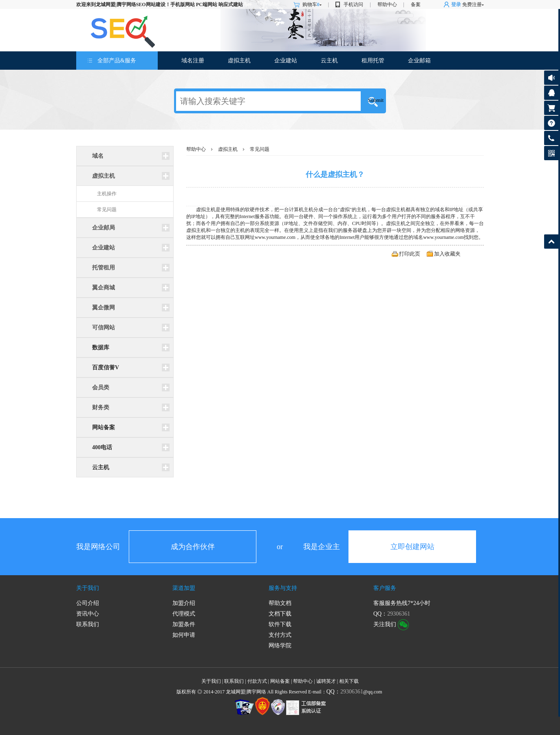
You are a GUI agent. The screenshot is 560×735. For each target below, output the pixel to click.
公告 (551, 78)
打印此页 (410, 254)
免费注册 (472, 4)
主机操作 (107, 194)
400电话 (102, 447)
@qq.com (354, 692)
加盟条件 (184, 624)
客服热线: (551, 138)
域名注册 (193, 61)
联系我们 (88, 624)
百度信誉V (106, 367)
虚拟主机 (239, 61)
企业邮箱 (419, 61)
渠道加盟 (184, 588)
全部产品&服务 (117, 61)
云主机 (329, 61)
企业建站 (286, 61)
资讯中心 (88, 614)
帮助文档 (280, 603)
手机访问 (353, 4)
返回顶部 (551, 242)
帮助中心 (387, 4)
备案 (416, 4)
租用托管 (373, 61)
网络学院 (280, 646)
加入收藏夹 (447, 254)
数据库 (101, 348)
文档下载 (280, 614)
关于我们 (88, 588)
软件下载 (280, 624)
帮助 (551, 123)
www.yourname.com (275, 237)
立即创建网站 (412, 547)
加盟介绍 (184, 603)
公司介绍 (88, 603)
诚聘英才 (326, 681)
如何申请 (184, 635)
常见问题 (107, 210)
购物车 (312, 4)
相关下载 (349, 681)
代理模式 (184, 614)
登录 (456, 4)
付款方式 (257, 681)
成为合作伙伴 (193, 547)
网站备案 (104, 427)
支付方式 (280, 635)
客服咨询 (551, 93)
